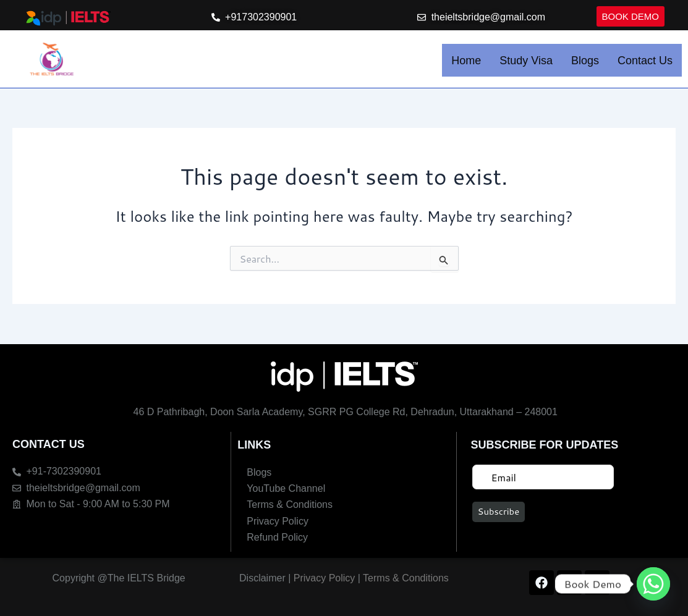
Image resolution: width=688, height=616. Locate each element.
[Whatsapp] (653, 584)
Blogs (585, 63)
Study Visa (526, 63)
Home (466, 63)
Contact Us (645, 63)
